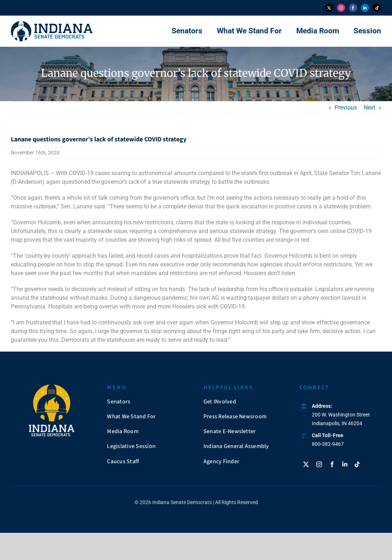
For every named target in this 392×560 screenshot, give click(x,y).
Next (370, 107)
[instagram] (341, 8)
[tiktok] (377, 8)
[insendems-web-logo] (52, 24)
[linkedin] (365, 8)
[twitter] (329, 8)
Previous (346, 107)
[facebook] (353, 8)
